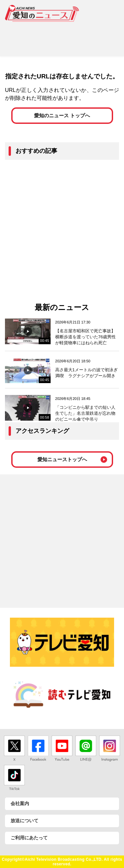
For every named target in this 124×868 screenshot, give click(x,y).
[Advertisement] (62, 37)
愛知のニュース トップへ (62, 115)
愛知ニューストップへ (62, 459)
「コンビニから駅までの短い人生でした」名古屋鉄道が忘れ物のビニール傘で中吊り (85, 413)
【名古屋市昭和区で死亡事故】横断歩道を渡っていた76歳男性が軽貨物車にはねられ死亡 (85, 337)
